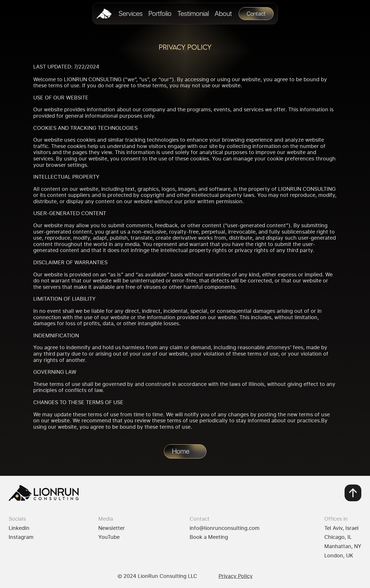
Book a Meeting (209, 537)
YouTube (109, 537)
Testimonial (193, 13)
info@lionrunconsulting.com (225, 528)
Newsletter (112, 528)
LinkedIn (19, 528)
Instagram (21, 537)
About (223, 13)
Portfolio (160, 13)
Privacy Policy (236, 576)
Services (131, 13)
